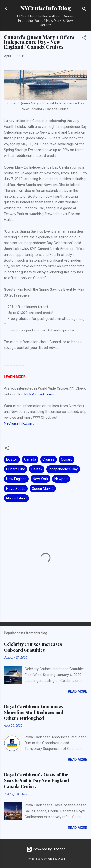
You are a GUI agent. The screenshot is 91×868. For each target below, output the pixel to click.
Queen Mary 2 (43, 489)
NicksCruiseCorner (39, 394)
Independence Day (63, 469)
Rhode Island (16, 498)
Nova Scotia (16, 489)
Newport (61, 479)
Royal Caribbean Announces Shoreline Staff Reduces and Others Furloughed (33, 712)
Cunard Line (16, 469)
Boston (12, 459)
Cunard (67, 459)
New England (16, 479)
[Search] (84, 10)
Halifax (37, 469)
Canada (30, 459)
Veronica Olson (56, 859)
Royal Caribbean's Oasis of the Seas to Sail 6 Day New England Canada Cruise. (36, 780)
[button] (84, 38)
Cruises (49, 459)
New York (40, 479)
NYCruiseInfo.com (19, 423)
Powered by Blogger (45, 849)
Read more (78, 691)
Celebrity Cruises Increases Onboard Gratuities (33, 647)
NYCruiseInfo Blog (46, 8)
